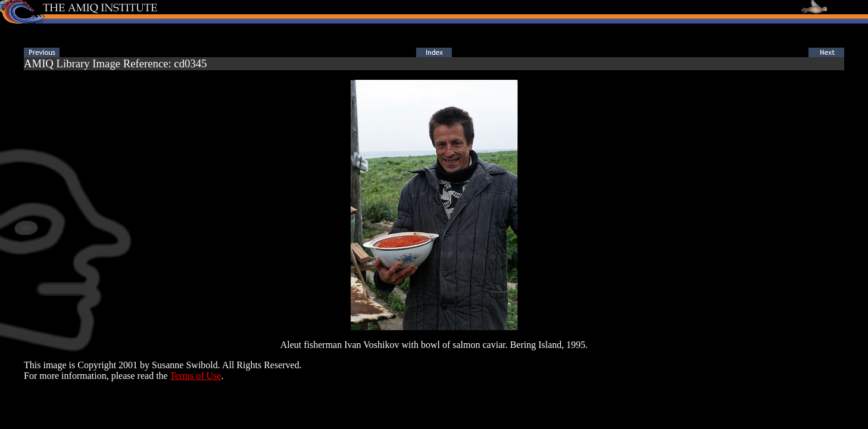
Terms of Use (195, 376)
